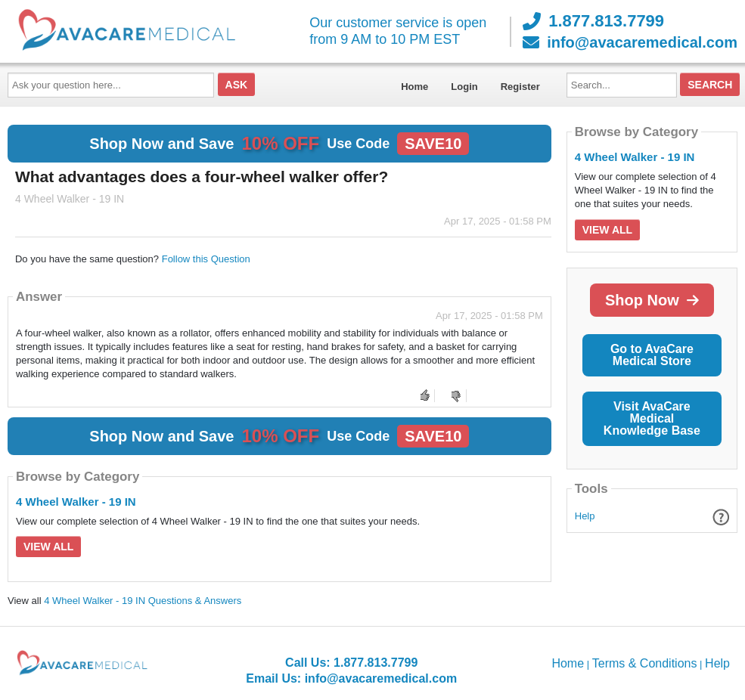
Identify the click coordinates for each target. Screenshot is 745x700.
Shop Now (652, 300)
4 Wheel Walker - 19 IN (76, 502)
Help (585, 516)
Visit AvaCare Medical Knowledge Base (652, 418)
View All (48, 547)
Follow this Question (206, 259)
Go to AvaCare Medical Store (652, 355)
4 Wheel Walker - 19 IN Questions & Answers (143, 601)
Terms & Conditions (645, 663)
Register (520, 87)
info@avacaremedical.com (630, 42)
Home (414, 87)
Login (464, 87)
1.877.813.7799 (593, 21)
